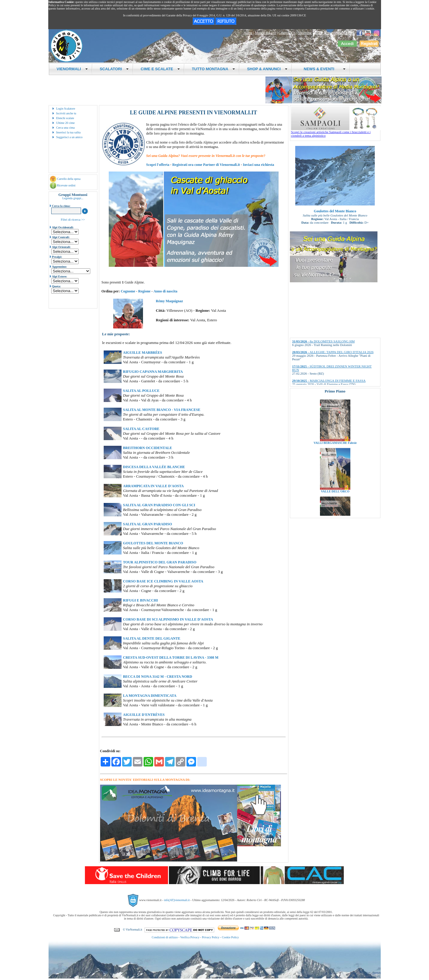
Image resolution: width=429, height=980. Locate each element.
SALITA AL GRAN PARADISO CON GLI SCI (159, 505)
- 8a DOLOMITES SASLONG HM (324, 341)
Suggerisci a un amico (70, 137)
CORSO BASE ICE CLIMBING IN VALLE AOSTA (163, 581)
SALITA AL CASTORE (141, 429)
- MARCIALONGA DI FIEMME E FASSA (329, 381)
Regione (144, 291)
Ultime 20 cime (66, 123)
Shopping (305, 33)
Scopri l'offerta (158, 165)
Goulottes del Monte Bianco (335, 211)
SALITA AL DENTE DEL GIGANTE (152, 638)
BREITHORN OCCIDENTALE (148, 448)
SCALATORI (114, 69)
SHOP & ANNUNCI (267, 69)
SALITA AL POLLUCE (141, 391)
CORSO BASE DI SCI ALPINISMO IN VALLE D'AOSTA (168, 619)
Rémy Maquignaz (169, 301)
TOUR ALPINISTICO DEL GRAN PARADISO (160, 562)
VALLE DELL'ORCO (335, 509)
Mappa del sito (265, 33)
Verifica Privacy (190, 937)
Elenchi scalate (65, 118)
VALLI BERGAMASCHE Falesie (335, 461)
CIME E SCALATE (160, 69)
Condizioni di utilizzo (165, 937)
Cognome (128, 291)
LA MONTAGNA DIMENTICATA (150, 696)
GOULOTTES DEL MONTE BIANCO (153, 543)
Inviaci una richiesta (258, 165)
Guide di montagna (328, 33)
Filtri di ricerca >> (73, 219)
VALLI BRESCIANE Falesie (335, 412)
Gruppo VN (287, 33)
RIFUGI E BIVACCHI (140, 600)
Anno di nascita (165, 291)
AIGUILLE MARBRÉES (143, 353)
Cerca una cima (66, 128)
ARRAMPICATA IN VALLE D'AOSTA (153, 486)
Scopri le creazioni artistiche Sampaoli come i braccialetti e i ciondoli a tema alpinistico (336, 132)
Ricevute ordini (66, 185)
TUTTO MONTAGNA (213, 69)
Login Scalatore (66, 109)
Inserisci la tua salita (69, 132)
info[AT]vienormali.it (177, 900)
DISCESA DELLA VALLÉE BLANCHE (154, 467)
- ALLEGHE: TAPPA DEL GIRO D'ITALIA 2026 (333, 352)
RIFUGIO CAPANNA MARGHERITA (153, 372)
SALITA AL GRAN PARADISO (148, 524)
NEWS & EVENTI (322, 69)
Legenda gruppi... (73, 198)
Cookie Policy (230, 937)
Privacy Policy (211, 937)
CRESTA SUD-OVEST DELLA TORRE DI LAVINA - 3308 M (171, 658)
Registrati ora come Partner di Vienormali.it (206, 165)
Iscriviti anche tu (66, 113)
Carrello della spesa (69, 179)
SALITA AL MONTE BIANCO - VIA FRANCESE (162, 410)
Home (248, 33)
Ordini (349, 33)
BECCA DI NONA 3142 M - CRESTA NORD (158, 677)
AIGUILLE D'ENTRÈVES (144, 715)
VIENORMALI (72, 69)
